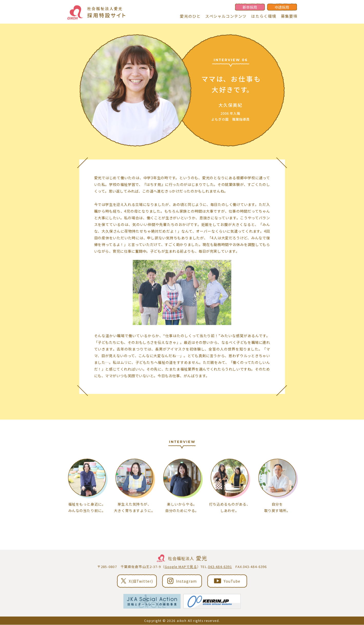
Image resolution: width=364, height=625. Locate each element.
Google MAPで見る (181, 567)
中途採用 (282, 7)
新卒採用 (250, 7)
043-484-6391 (220, 567)
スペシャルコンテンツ (226, 16)
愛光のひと (190, 16)
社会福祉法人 (182, 559)
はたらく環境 (264, 16)
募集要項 (289, 16)
